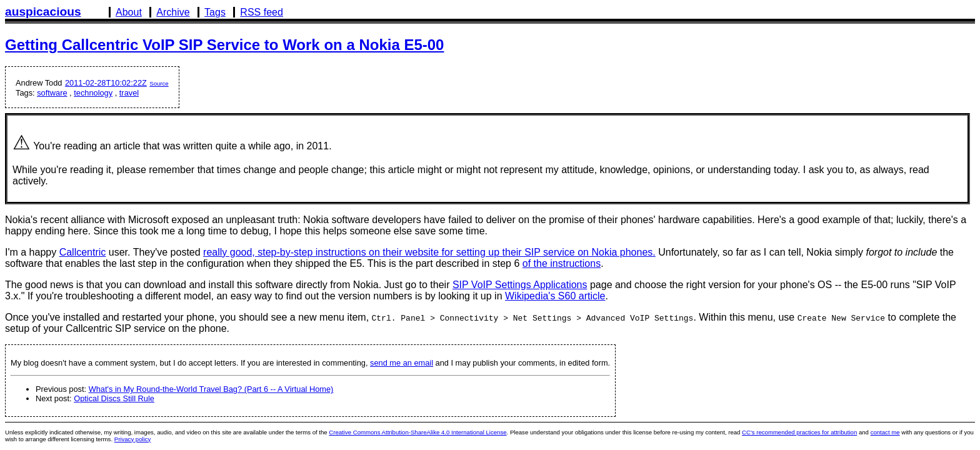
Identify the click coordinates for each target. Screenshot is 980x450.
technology (93, 93)
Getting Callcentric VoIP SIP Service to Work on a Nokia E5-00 (224, 45)
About (129, 12)
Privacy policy (133, 439)
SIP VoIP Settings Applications (520, 285)
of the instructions (562, 263)
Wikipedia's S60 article (555, 296)
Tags (215, 12)
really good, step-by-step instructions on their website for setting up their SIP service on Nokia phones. (429, 252)
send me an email (402, 363)
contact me (885, 432)
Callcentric (83, 252)
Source (159, 83)
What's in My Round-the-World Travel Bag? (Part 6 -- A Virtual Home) (211, 389)
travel (129, 93)
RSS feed (261, 12)
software (52, 93)
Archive (173, 12)
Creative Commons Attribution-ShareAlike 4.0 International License (417, 432)
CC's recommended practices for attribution (799, 432)
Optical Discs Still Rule (114, 398)
